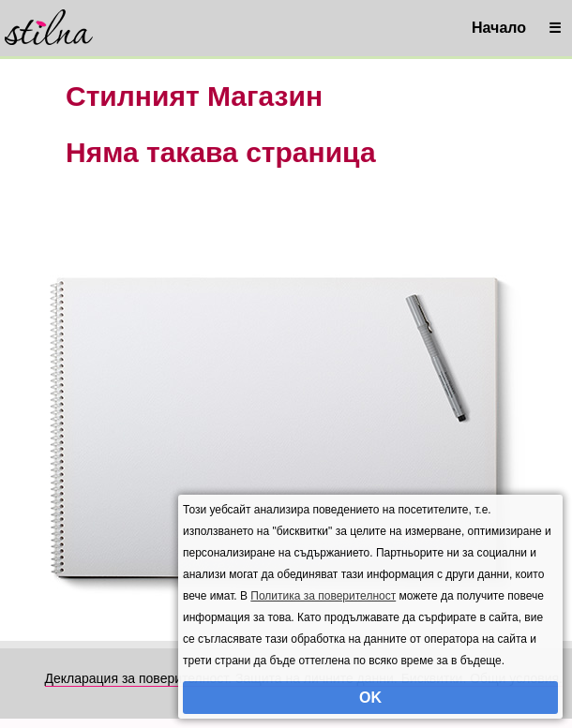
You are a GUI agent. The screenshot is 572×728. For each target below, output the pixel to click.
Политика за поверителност (323, 596)
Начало (499, 28)
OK (370, 698)
